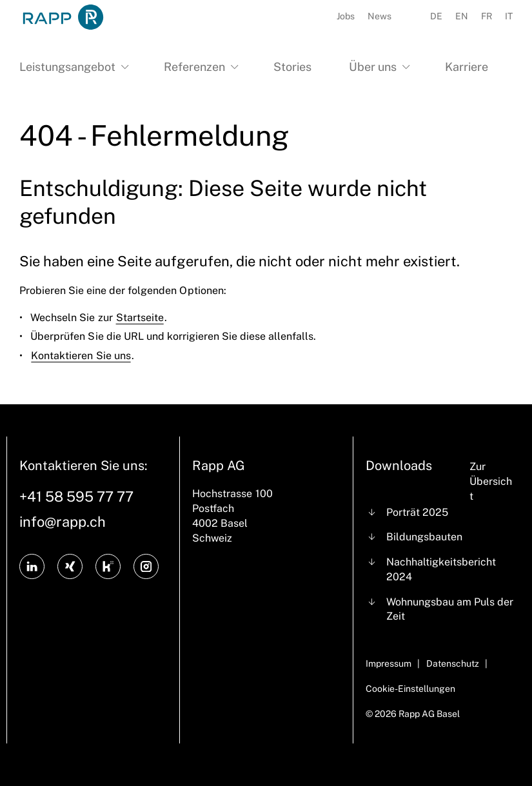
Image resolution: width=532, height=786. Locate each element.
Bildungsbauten (424, 537)
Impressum (389, 663)
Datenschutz (453, 663)
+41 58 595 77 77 (76, 496)
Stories (292, 67)
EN (462, 16)
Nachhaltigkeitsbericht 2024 (441, 569)
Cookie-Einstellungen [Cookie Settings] (410, 689)
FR (487, 16)
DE (436, 16)
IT (509, 16)
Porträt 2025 (417, 512)
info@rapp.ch (63, 522)
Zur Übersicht (491, 481)
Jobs (346, 16)
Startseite (140, 318)
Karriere (467, 67)
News (379, 16)
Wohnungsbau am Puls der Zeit (450, 609)
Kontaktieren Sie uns (81, 356)
